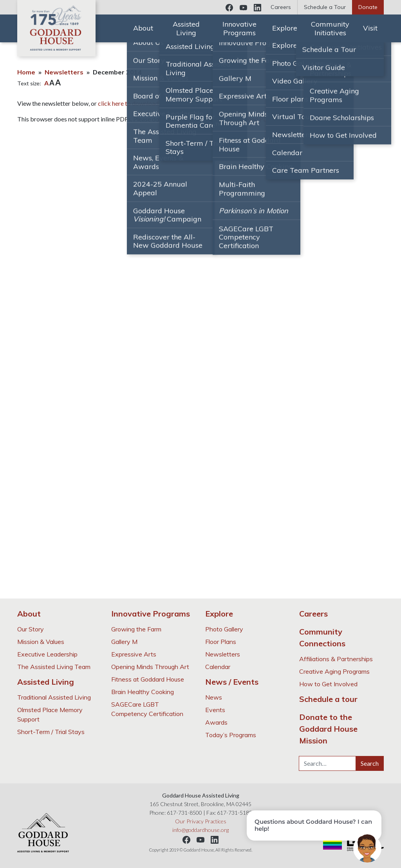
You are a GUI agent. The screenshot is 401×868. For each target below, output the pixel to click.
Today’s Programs (231, 735)
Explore (285, 28)
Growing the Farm (136, 629)
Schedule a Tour (325, 7)
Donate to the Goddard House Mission (328, 729)
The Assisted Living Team (54, 667)
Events (215, 710)
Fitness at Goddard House (148, 679)
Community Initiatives (330, 28)
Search (370, 763)
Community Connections (322, 637)
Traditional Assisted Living (54, 697)
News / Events (232, 682)
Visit (370, 28)
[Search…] (327, 763)
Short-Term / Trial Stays (51, 732)
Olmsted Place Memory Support (50, 714)
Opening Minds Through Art (150, 667)
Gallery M (124, 642)
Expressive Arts (134, 654)
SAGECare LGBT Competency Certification (147, 709)
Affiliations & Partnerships (336, 659)
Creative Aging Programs (334, 671)
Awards (216, 722)
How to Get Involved (328, 684)
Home (26, 72)
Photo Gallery (224, 629)
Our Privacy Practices (201, 821)
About (143, 28)
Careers (281, 7)
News (214, 697)
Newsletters (64, 72)
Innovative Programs (239, 28)
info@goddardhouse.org (200, 830)
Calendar (218, 667)
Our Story (31, 629)
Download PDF (251, 119)
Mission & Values (41, 642)
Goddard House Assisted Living (56, 28)
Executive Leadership (47, 654)
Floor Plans (221, 642)
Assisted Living (186, 28)
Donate (368, 7)
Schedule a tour (328, 699)
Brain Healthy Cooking (143, 692)
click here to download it (131, 103)
